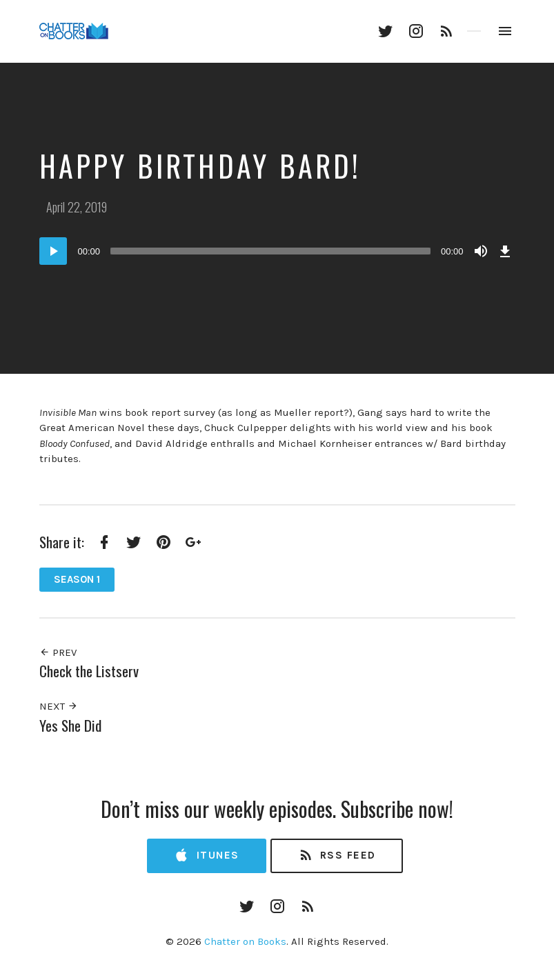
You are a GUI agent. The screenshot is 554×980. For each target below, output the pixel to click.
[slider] (270, 251)
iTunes (206, 856)
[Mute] (481, 251)
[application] (277, 251)
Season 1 (77, 579)
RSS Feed (337, 856)
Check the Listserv (89, 671)
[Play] (53, 251)
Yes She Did (70, 725)
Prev (58, 652)
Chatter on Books (245, 941)
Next (59, 706)
